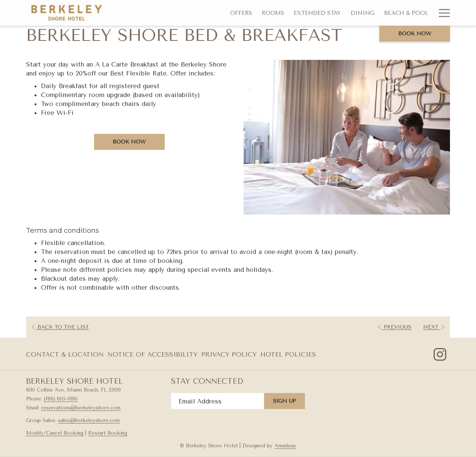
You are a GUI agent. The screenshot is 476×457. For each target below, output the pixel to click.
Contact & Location (65, 354)
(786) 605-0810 (61, 399)
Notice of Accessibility (152, 354)
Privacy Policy (229, 354)
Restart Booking (108, 433)
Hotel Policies (288, 354)
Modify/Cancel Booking (55, 433)
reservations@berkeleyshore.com (81, 408)
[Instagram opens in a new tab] (440, 354)
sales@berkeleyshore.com (89, 420)
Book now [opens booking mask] (415, 34)
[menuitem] (241, 13)
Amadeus (285, 446)
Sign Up (284, 401)
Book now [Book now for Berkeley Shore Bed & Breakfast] (129, 142)
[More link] (442, 13)
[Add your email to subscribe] (218, 401)
